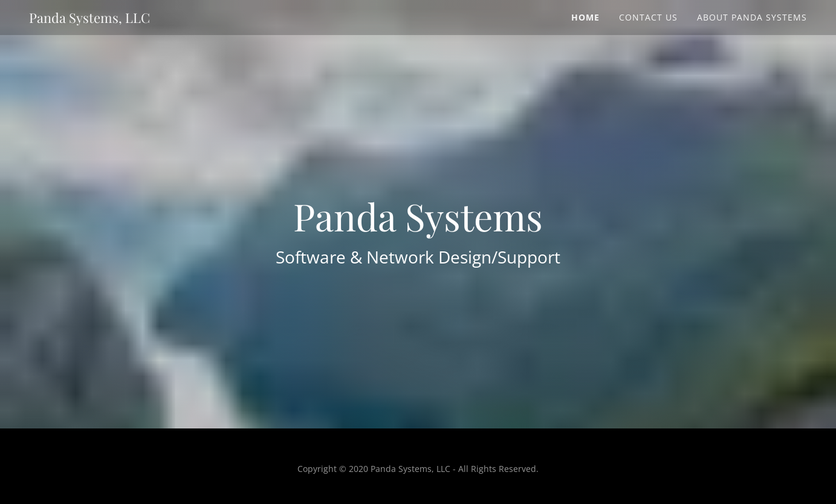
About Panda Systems (752, 17)
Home (585, 17)
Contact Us (648, 17)
